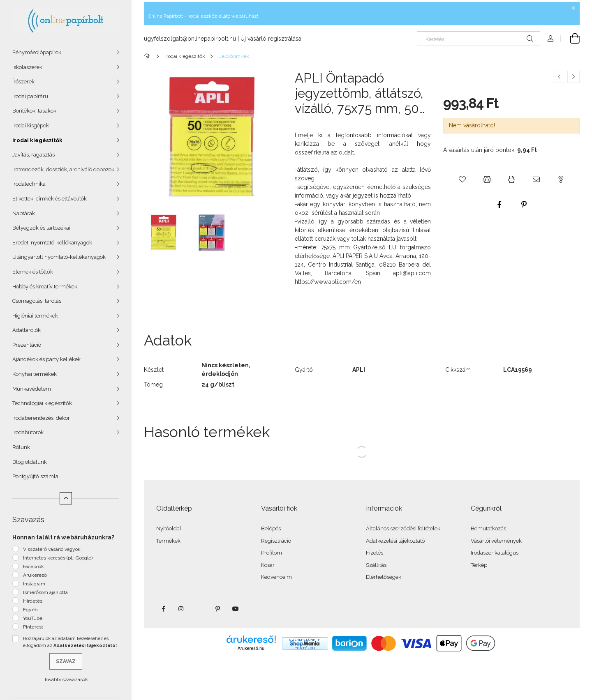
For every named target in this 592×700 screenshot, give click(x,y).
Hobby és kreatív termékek (45, 287)
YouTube (33, 618)
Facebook (34, 566)
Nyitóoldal (169, 528)
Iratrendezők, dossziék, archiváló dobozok (63, 169)
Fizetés (375, 553)
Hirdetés (33, 601)
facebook (163, 609)
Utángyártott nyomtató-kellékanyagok (59, 257)
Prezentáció (27, 345)
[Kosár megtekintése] (570, 39)
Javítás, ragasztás (34, 155)
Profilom (272, 553)
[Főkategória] (148, 56)
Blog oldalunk (30, 462)
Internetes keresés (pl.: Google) (58, 558)
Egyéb (30, 610)
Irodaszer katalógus (495, 553)
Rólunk (21, 447)
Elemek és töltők (33, 272)
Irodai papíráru (30, 96)
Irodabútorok (28, 432)
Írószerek (23, 82)
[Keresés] (479, 39)
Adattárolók (27, 330)
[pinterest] (524, 205)
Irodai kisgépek (31, 125)
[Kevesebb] (66, 498)
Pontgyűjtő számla (35, 476)
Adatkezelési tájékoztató (395, 541)
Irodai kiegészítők (37, 140)
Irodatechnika (29, 184)
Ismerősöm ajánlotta (45, 592)
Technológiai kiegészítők (42, 403)
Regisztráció (276, 541)
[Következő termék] (573, 77)
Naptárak (24, 213)
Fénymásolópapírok (37, 52)
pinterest (217, 609)
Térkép (479, 565)
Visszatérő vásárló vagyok (52, 549)
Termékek (168, 541)
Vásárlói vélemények (496, 541)
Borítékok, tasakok (34, 111)
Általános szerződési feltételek (403, 528)
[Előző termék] (559, 77)
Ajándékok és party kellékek (46, 359)
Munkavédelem (32, 389)
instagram (181, 609)
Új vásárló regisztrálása (271, 39)
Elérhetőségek (384, 577)
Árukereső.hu (251, 648)
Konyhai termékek (35, 374)
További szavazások (66, 679)
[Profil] (550, 39)
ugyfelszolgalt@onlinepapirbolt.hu (190, 39)
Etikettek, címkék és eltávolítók (50, 199)
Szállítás (376, 565)
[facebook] (499, 205)
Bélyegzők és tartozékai (41, 228)
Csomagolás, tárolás (37, 301)
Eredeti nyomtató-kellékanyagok (52, 243)
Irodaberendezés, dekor (41, 418)
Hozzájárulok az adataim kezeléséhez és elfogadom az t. (71, 642)
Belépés (271, 528)
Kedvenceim (276, 577)
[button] (462, 180)
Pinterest (33, 627)
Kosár (268, 565)
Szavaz (66, 661)
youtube (236, 609)
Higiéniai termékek (35, 316)
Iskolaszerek (27, 67)
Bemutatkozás (488, 528)
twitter (199, 609)
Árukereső (35, 575)
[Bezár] (573, 8)
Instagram (34, 584)
